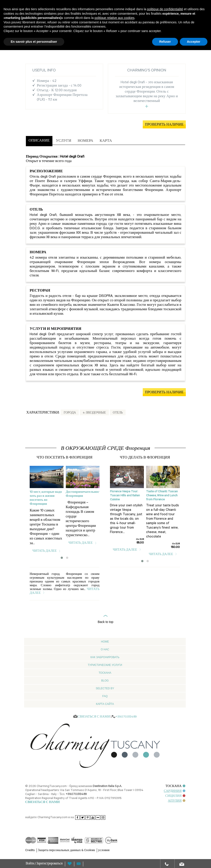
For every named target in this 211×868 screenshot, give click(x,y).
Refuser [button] (165, 42)
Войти (30, 864)
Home (105, 642)
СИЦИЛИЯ (175, 796)
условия (104, 851)
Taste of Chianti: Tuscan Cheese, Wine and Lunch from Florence (162, 496)
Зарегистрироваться (49, 864)
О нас (105, 649)
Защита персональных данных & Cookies (66, 851)
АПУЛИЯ (177, 801)
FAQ (105, 696)
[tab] (39, 141)
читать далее (47, 551)
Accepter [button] (194, 42)
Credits (30, 851)
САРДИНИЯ (175, 791)
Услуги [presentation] (64, 141)
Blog (105, 681)
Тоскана (105, 673)
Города (70, 413)
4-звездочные (94, 413)
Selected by (105, 688)
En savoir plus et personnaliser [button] (34, 42)
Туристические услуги (105, 665)
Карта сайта (105, 704)
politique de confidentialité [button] (165, 9)
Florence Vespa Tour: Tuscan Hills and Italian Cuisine (125, 496)
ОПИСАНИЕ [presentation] (39, 141)
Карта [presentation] (106, 141)
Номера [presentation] (85, 141)
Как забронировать (105, 657)
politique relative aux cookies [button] (115, 18)
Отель (118, 413)
